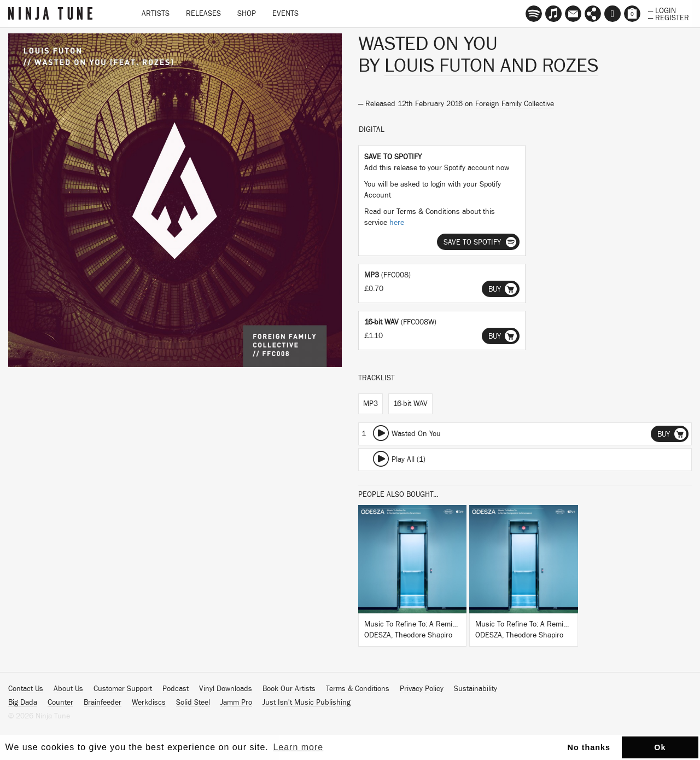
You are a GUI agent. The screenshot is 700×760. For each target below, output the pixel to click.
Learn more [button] (298, 747)
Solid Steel (193, 703)
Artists (156, 14)
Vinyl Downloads (226, 689)
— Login (662, 10)
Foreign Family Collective (515, 104)
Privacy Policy (422, 689)
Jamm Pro (236, 703)
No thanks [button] (589, 747)
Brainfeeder (103, 703)
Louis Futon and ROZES (491, 66)
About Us (68, 689)
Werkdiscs (149, 703)
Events (285, 14)
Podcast (176, 689)
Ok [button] (660, 747)
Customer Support (123, 689)
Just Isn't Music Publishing (307, 703)
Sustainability (476, 689)
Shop (247, 14)
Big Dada (23, 703)
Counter (60, 703)
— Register (669, 17)
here (397, 223)
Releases (203, 14)
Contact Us (26, 689)
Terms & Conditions (358, 689)
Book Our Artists (289, 689)
